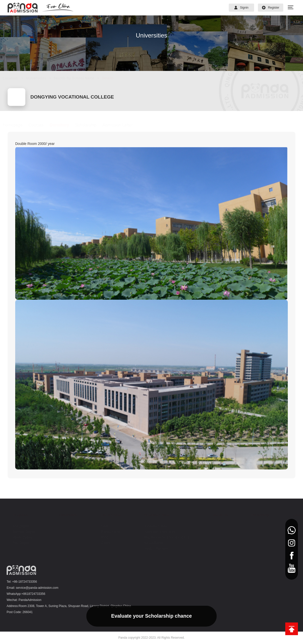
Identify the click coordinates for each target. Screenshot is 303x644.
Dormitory (64, 125)
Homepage (17, 125)
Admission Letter (122, 125)
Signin (241, 8)
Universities (41, 78)
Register (271, 8)
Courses (41, 125)
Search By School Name (79, 78)
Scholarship (91, 125)
